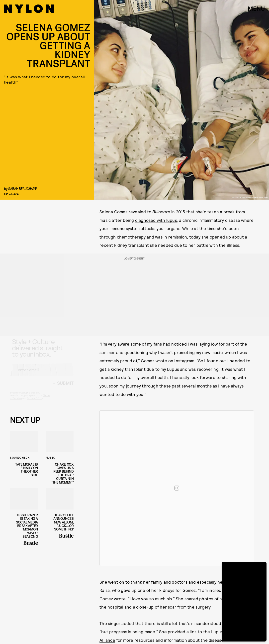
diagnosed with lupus (156, 220)
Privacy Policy (35, 402)
